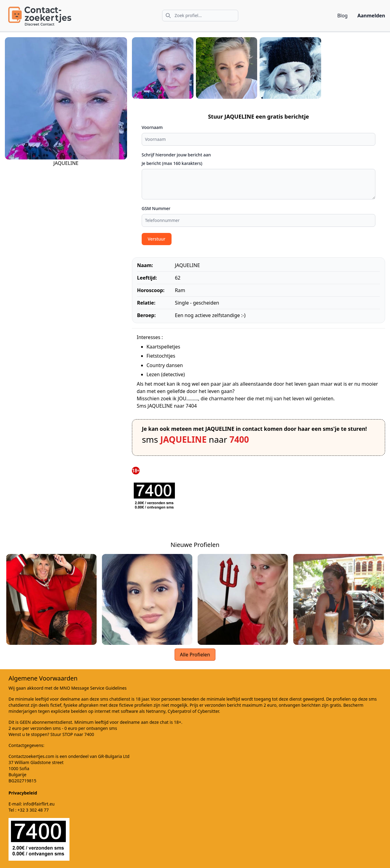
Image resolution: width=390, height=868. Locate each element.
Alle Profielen (195, 655)
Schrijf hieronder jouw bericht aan (176, 155)
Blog (342, 16)
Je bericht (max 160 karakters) (172, 163)
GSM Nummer (156, 208)
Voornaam (152, 127)
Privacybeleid (23, 793)
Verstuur (157, 239)
